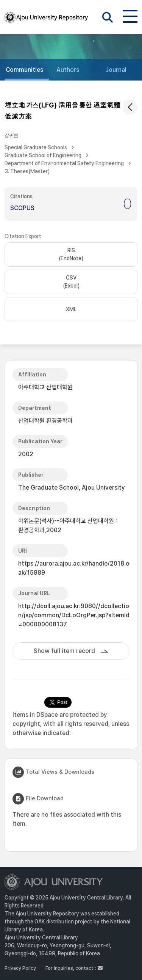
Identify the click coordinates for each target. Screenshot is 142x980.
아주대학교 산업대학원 (45, 387)
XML (71, 309)
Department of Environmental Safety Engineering (64, 163)
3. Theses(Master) (27, 171)
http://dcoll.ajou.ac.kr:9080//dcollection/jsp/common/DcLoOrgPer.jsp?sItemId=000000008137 (74, 615)
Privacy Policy (20, 968)
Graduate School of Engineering (43, 155)
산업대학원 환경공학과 (45, 421)
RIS (71, 255)
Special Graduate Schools (36, 147)
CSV (71, 282)
